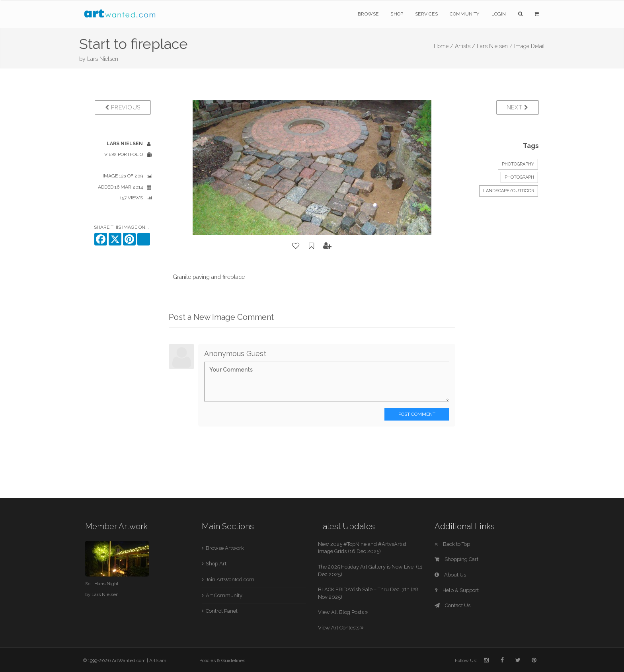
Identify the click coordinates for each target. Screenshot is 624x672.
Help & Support (457, 590)
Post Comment (417, 414)
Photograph (519, 177)
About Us (450, 575)
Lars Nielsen (103, 59)
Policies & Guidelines (222, 660)
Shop (397, 14)
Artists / (465, 46)
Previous (123, 107)
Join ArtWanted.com (230, 579)
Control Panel (222, 611)
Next (518, 107)
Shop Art (216, 564)
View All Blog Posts (343, 612)
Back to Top (452, 544)
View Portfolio (124, 154)
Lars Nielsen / (495, 46)
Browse (368, 14)
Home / (444, 46)
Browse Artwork (225, 548)
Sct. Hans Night (102, 584)
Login (499, 14)
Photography (518, 164)
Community (465, 14)
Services (426, 14)
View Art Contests (341, 628)
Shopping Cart (456, 559)
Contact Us (452, 605)
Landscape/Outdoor (509, 191)
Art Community (224, 595)
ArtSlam (158, 660)
